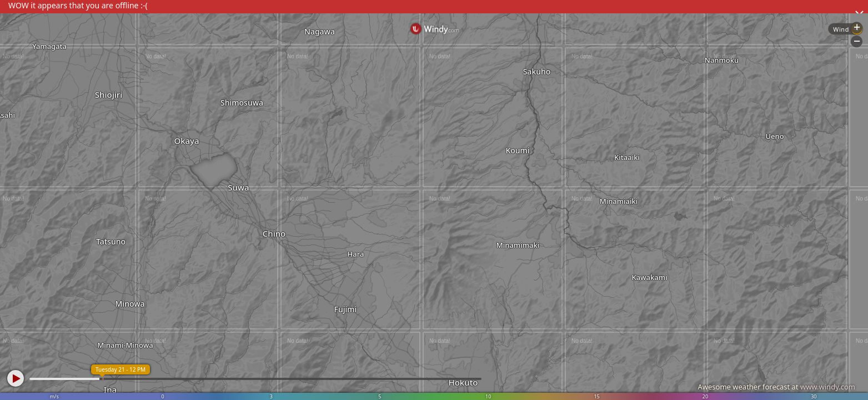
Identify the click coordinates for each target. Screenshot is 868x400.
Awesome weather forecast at (776, 387)
